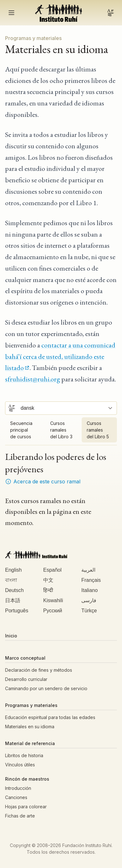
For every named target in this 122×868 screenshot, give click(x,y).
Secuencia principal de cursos (21, 430)
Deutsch (14, 590)
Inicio (11, 636)
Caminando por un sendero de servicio (46, 688)
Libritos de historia (24, 755)
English (13, 570)
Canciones (16, 797)
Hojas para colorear (26, 807)
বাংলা (11, 580)
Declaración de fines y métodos (39, 670)
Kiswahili (53, 600)
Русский (53, 611)
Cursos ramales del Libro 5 (98, 430)
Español (52, 570)
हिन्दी (48, 590)
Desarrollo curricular (26, 679)
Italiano (90, 590)
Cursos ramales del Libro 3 (61, 430)
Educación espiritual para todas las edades (50, 717)
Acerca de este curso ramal (43, 481)
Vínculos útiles (20, 765)
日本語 (13, 600)
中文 (48, 580)
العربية (88, 570)
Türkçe (89, 611)
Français (91, 580)
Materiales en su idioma (30, 727)
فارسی (89, 600)
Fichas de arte (20, 816)
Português (17, 611)
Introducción (18, 788)
